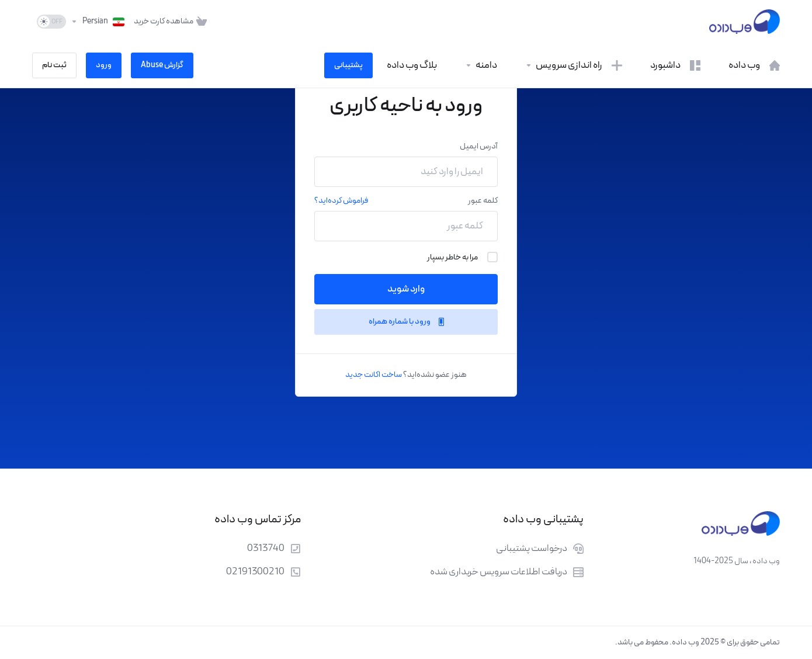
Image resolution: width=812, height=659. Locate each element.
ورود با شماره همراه (406, 322)
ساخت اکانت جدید (374, 375)
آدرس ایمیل (479, 146)
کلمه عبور (483, 201)
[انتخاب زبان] (98, 22)
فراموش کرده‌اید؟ (341, 201)
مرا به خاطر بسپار (462, 257)
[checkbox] (492, 257)
